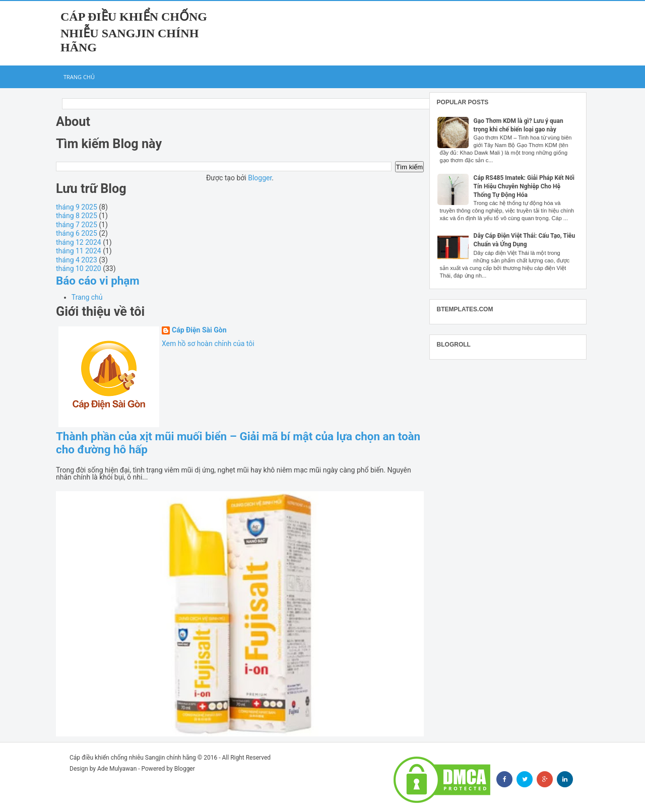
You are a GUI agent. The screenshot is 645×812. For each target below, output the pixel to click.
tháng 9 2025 (77, 207)
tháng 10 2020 (79, 268)
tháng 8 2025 (77, 216)
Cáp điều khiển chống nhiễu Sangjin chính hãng (134, 32)
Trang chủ (79, 77)
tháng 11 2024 (79, 251)
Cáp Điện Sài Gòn (199, 330)
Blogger (260, 178)
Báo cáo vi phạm (98, 281)
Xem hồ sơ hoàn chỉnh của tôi (208, 344)
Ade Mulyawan (117, 769)
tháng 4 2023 (77, 260)
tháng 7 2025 (77, 225)
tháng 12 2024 (79, 242)
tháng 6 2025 (77, 233)
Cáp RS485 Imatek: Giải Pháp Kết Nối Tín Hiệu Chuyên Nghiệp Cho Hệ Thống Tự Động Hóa (524, 186)
